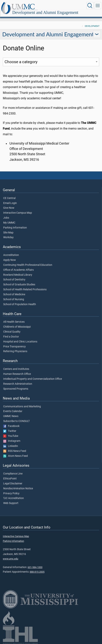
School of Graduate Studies (19, 285)
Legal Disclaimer (13, 484)
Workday (8, 237)
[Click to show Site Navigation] (98, 6)
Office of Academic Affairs (18, 270)
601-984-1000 (35, 567)
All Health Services (14, 322)
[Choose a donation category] (51, 62)
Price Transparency (14, 347)
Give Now (9, 208)
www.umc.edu (11, 559)
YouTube (11, 436)
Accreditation (11, 255)
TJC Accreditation (14, 498)
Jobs (6, 218)
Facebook (11, 426)
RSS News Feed (15, 451)
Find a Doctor (11, 337)
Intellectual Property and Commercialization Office (33, 379)
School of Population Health (20, 304)
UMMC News (11, 416)
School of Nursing (14, 299)
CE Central (9, 198)
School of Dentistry (14, 280)
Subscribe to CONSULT (16, 421)
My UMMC (9, 223)
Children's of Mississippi (17, 327)
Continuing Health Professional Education (28, 265)
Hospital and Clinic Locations (20, 342)
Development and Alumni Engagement (45, 12)
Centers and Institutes (16, 369)
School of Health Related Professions (25, 290)
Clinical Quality (12, 332)
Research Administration (18, 384)
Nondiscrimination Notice (18, 489)
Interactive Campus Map (18, 213)
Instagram (12, 441)
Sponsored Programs (16, 389)
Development (92, 26)
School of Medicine (14, 295)
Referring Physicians (15, 351)
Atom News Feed (16, 456)
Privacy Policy (11, 494)
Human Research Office (17, 374)
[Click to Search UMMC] (90, 6)
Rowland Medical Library (18, 275)
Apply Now (10, 260)
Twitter (10, 431)
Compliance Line (13, 474)
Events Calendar (13, 411)
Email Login (10, 203)
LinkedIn (11, 446)
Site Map (8, 233)
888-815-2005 (37, 572)
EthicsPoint (10, 479)
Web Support (11, 503)
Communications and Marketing (22, 407)
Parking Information (15, 228)
